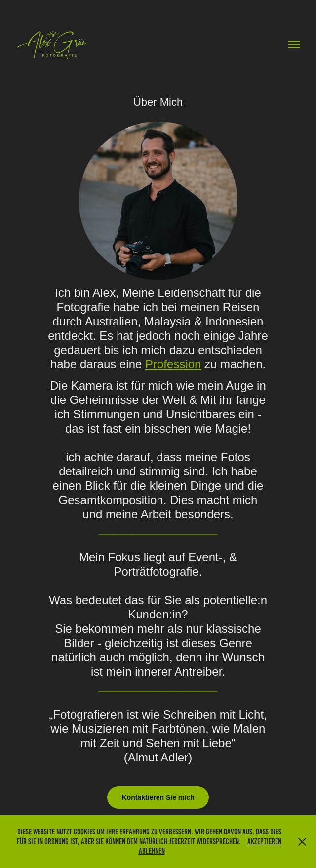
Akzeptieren (264, 842)
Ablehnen (152, 851)
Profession (173, 364)
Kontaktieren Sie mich (158, 797)
